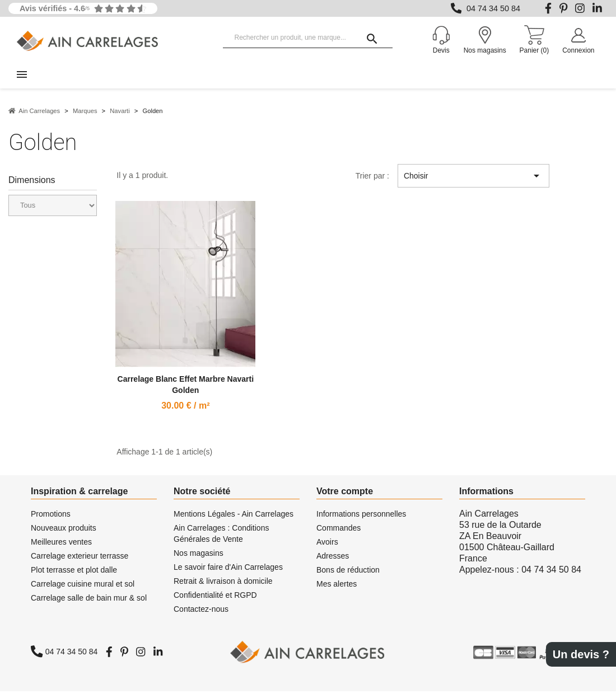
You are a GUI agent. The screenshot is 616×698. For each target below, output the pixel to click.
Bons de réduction (348, 577)
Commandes (339, 535)
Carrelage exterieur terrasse (80, 563)
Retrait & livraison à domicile (223, 588)
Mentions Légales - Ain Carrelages (234, 521)
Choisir (473, 182)
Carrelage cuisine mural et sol (83, 591)
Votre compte (345, 498)
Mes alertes (337, 591)
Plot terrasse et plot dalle (74, 577)
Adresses (333, 563)
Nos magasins (199, 560)
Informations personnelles (361, 521)
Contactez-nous (201, 616)
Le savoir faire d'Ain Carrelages (228, 574)
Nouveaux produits (64, 535)
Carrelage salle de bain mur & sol (89, 605)
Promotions (51, 521)
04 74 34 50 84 (493, 8)
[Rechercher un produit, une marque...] (308, 38)
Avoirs (327, 549)
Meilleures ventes (61, 549)
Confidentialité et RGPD (215, 602)
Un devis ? (581, 654)
